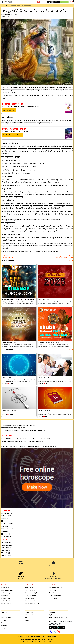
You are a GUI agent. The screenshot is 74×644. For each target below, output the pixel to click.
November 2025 (7, 543)
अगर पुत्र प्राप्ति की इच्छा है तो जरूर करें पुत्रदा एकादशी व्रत (21, 6)
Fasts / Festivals (8, 529)
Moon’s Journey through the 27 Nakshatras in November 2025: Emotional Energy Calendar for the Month (29, 447)
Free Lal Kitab (4, 596)
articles (7, 6)
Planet (5, 531)
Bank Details (52, 612)
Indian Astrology (29, 612)
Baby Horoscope (29, 598)
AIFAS (27, 618)
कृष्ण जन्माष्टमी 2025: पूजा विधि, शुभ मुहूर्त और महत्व (13, 428)
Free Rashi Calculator (6, 598)
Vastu (5, 518)
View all (71, 261)
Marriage (6, 534)
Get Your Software (9, 110)
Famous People (7, 524)
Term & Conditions (6, 618)
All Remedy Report (30, 601)
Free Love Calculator (6, 601)
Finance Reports (53, 593)
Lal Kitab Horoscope (30, 596)
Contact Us (4, 625)
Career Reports (53, 590)
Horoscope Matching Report (32, 593)
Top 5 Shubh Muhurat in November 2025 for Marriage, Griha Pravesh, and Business (23, 430)
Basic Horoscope (29, 588)
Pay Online (52, 615)
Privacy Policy (4, 612)
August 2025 (6, 548)
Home (2, 6)
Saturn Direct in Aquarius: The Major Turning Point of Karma (17, 433)
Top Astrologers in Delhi (55, 588)
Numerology (7, 513)
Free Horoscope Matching (8, 590)
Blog (2, 606)
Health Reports (53, 598)
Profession (6, 537)
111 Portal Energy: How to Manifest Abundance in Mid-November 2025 (20, 444)
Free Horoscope (5, 588)
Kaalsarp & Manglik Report (32, 603)
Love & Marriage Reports (56, 596)
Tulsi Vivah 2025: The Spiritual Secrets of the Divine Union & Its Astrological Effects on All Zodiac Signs (29, 439)
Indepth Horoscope (30, 590)
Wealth (5, 526)
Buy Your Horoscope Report (12, 135)
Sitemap (3, 628)
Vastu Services (53, 601)
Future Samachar (29, 615)
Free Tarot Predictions (7, 603)
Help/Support (64, 2)
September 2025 (7, 545)
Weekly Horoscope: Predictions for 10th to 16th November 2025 (18, 425)
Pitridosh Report (29, 606)
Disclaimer (4, 615)
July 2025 (6, 550)
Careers (3, 623)
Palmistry (5, 521)
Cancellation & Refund (7, 620)
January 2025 (7, 556)
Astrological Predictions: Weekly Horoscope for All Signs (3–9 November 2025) (22, 441)
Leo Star (27, 620)
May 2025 (6, 553)
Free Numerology (5, 593)
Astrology (6, 516)
